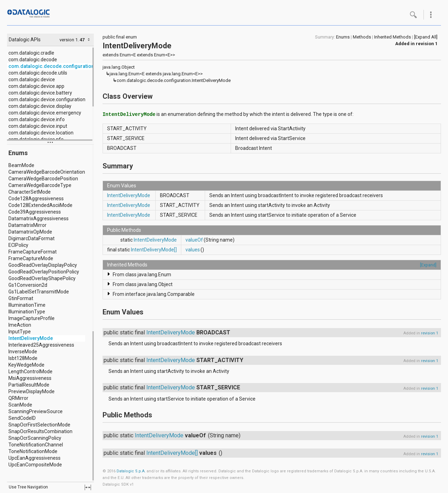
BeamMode (21, 165)
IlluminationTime (27, 305)
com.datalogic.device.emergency (45, 113)
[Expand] (428, 265)
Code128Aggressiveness (36, 199)
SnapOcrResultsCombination (40, 431)
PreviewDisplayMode (31, 391)
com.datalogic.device (32, 79)
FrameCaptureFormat (33, 252)
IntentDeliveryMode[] (154, 250)
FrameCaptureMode (31, 258)
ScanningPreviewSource (36, 411)
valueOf (194, 240)
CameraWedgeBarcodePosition (43, 179)
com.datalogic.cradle (31, 53)
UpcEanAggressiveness (34, 458)
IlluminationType (27, 312)
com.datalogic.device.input (38, 126)
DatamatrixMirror (27, 225)
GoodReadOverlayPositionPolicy (44, 272)
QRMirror (18, 398)
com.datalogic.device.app (36, 86)
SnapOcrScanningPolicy (35, 438)
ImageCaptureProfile (31, 318)
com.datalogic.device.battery (40, 93)
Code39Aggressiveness (35, 212)
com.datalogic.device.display (40, 106)
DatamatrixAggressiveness (38, 218)
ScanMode (20, 405)
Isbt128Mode (23, 358)
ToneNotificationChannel (36, 445)
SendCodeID (22, 418)
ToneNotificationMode (33, 451)
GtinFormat (21, 298)
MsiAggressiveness (30, 378)
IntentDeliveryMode (31, 338)
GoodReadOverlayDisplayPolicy (43, 265)
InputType (20, 332)
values (193, 250)
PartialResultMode (29, 385)
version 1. (69, 40)
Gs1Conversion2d (28, 285)
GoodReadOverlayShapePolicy (42, 278)
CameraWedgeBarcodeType (40, 185)
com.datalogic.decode (33, 60)
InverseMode (23, 352)
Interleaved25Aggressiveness (41, 345)
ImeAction (20, 325)
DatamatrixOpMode (30, 232)
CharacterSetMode (30, 192)
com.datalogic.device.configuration (47, 99)
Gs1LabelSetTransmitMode (39, 292)
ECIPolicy (18, 245)
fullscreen (88, 487)
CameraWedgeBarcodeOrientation (47, 172)
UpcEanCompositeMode (35, 465)
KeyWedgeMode (26, 365)
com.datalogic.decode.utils (38, 73)
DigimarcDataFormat (31, 238)
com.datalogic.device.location (41, 133)
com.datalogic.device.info (37, 119)
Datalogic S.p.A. (131, 471)
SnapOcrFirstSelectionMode (39, 425)
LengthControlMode (30, 372)
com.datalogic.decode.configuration (51, 66)
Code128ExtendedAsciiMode (40, 205)
